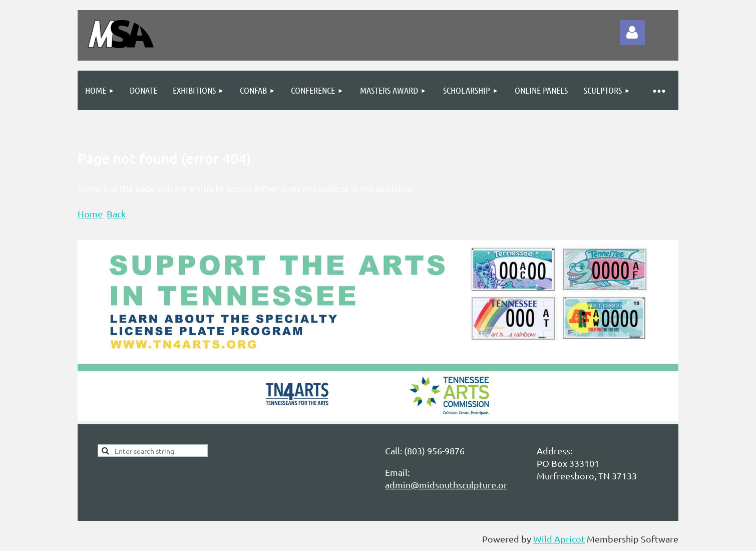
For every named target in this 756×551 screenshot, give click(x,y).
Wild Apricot (559, 539)
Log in (632, 33)
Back (116, 214)
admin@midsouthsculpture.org (449, 485)
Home (90, 214)
